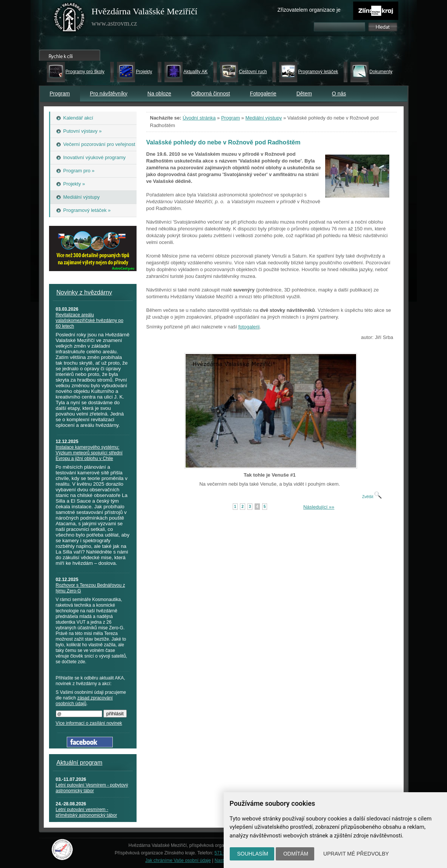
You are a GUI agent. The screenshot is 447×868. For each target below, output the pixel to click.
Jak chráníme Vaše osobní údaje (178, 860)
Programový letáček (318, 72)
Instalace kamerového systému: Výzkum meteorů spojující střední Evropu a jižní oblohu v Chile (89, 453)
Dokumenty (381, 72)
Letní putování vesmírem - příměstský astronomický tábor (87, 812)
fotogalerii (249, 327)
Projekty (144, 72)
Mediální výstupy (263, 118)
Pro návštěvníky (109, 94)
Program (60, 94)
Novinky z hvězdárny (84, 292)
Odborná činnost (211, 94)
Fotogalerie (263, 94)
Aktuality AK (195, 72)
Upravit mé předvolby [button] (356, 854)
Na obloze (159, 94)
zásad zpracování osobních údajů (84, 701)
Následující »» (319, 507)
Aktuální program (80, 763)
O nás (339, 94)
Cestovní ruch (253, 72)
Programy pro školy (85, 72)
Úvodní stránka (199, 118)
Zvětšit (372, 497)
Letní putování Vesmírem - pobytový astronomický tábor (92, 788)
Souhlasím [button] (253, 854)
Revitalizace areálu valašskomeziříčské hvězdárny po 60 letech (90, 321)
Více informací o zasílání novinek (89, 723)
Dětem (304, 94)
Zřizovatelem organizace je (309, 10)
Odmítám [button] (296, 854)
